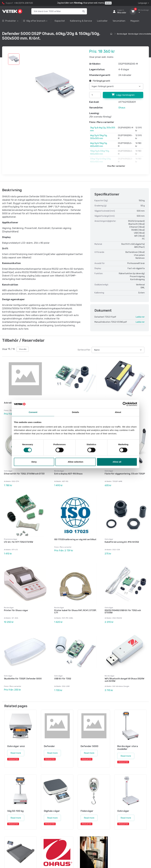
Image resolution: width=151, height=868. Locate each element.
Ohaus (122, 108)
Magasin (135, 21)
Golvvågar (8, 468)
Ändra (108, 3)
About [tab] (118, 412)
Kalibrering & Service (81, 21)
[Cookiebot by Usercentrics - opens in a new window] (125, 404)
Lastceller (102, 21)
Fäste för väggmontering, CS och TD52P (125, 471)
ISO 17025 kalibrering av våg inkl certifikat (75, 534)
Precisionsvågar (11, 534)
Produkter (9, 21)
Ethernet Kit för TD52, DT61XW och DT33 (24, 471)
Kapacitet (60, 21)
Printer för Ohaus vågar (16, 602)
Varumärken (119, 21)
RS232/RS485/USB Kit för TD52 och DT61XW (123, 603)
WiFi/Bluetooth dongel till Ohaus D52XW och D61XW (124, 669)
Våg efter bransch (34, 21)
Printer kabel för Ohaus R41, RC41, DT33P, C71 (75, 603)
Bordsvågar (122, 34)
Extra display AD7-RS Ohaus (68, 471)
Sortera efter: (84, 350)
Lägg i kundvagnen (123, 95)
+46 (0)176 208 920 (24, 3)
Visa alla (23, 349)
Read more (16, 739)
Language (143, 3)
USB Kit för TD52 (63, 668)
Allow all (117, 462)
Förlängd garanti (100, 81)
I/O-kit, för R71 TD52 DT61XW (18, 537)
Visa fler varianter (116, 166)
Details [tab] (75, 412)
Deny (34, 462)
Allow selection (75, 462)
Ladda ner (140, 317)
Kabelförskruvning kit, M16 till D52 (122, 537)
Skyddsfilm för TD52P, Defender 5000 (23, 668)
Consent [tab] (33, 412)
